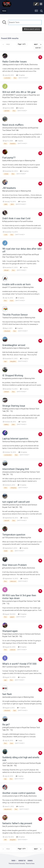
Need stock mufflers (13, 125)
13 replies (21, 75)
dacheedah (7, 697)
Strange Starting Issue (14, 406)
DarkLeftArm (7, 161)
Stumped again (10, 631)
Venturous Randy (9, 442)
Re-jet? (6, 725)
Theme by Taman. (30, 863)
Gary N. (5, 826)
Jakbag (5, 65)
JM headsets (9, 188)
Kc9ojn (5, 221)
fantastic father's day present (17, 823)
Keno (4, 601)
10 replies (22, 614)
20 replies (21, 837)
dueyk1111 (6, 287)
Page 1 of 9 (22, 44)
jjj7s (4, 568)
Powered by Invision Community (17, 863)
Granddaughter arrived (14, 345)
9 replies (22, 202)
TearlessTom (7, 318)
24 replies (23, 452)
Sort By (38, 48)
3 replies (19, 328)
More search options (32, 29)
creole (5, 796)
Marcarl (5, 191)
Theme (14, 861)
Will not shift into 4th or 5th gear (19, 92)
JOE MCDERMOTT (9, 95)
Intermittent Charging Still (16, 469)
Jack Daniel (7, 254)
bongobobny (7, 378)
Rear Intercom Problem (15, 565)
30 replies (22, 647)
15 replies (22, 485)
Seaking (5, 409)
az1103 (5, 538)
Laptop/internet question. (15, 439)
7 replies (24, 267)
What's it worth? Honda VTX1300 (19, 664)
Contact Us (22, 861)
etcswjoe (6, 472)
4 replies (19, 141)
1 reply (19, 741)
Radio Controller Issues (14, 62)
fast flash (7, 694)
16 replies (24, 548)
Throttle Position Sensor (15, 315)
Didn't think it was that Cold (16, 218)
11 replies (21, 708)
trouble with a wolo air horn (16, 284)
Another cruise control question (19, 793)
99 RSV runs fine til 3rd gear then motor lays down (19, 597)
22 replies (24, 171)
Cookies (30, 861)
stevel (5, 128)
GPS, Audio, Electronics (29, 65)
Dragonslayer (7, 634)
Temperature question (14, 535)
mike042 (6, 505)
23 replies (20, 298)
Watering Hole (30, 161)
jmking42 (6, 728)
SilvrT (4, 667)
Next (36, 44)
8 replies (20, 108)
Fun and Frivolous (26, 221)
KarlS (4, 348)
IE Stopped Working (13, 375)
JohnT (5, 763)
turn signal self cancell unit (16, 502)
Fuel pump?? (9, 158)
